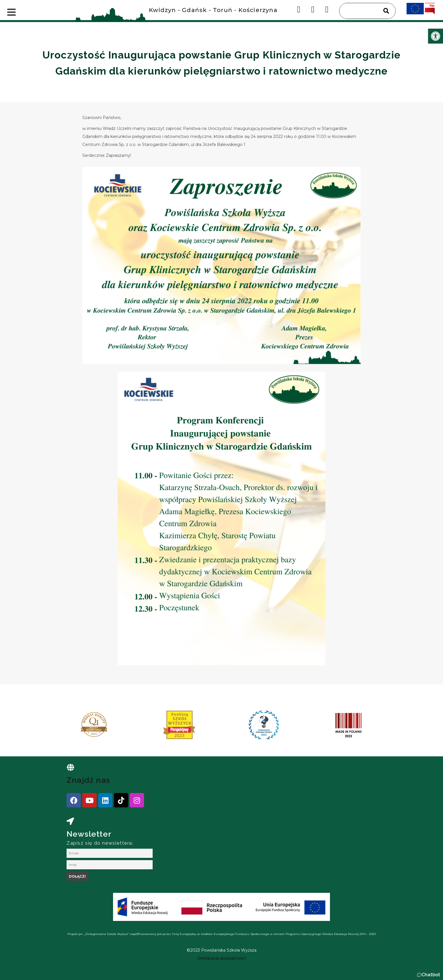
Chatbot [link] (431, 975)
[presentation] (72, 727)
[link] (436, 36)
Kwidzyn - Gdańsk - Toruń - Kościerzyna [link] (213, 10)
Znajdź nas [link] (88, 780)
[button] (429, 975)
